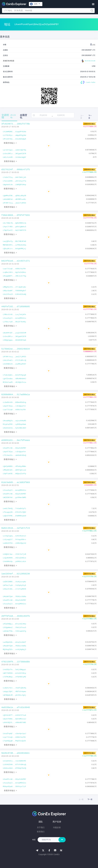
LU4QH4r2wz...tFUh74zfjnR (14, 554)
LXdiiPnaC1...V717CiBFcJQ (14, 360)
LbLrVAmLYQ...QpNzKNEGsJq (14, 223)
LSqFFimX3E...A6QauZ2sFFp (14, 474)
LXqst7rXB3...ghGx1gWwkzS (14, 227)
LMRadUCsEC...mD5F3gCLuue (14, 470)
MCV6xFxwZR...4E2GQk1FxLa (14, 382)
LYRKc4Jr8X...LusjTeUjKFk (14, 315)
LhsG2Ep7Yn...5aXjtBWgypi (14, 670)
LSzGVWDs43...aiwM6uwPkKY (14, 364)
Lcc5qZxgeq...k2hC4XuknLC (14, 536)
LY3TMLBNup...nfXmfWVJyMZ (14, 677)
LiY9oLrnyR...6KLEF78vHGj (14, 322)
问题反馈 (57, 827)
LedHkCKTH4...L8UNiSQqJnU (14, 543)
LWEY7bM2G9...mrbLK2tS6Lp (14, 673)
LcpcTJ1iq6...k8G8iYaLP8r (14, 269)
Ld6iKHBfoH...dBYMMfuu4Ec (14, 199)
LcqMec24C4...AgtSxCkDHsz (14, 272)
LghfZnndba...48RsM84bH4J (14, 379)
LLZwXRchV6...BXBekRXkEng (14, 402)
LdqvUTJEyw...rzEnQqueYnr (14, 406)
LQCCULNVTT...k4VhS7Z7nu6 (14, 715)
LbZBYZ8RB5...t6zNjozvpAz (14, 582)
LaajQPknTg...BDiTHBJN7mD (14, 241)
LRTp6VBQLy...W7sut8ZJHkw (14, 624)
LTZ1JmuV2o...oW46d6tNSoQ (14, 455)
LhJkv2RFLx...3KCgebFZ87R (14, 154)
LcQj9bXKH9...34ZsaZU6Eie (14, 558)
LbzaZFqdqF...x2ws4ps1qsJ (14, 734)
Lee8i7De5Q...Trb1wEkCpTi (14, 509)
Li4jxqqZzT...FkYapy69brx (14, 540)
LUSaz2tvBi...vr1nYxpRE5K (14, 589)
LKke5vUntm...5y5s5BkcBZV (14, 428)
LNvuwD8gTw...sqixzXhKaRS (14, 421)
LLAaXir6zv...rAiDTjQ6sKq (14, 688)
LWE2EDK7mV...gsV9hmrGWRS (14, 498)
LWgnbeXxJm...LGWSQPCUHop (14, 185)
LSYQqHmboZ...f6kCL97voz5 (14, 628)
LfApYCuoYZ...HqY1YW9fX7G (14, 230)
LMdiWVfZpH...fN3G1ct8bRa (14, 597)
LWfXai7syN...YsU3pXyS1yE (14, 585)
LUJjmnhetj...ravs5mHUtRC (14, 761)
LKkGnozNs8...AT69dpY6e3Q (14, 768)
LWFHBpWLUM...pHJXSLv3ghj (14, 695)
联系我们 (41, 832)
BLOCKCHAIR (88, 61)
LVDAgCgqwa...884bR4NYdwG (14, 340)
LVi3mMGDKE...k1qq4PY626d (14, 132)
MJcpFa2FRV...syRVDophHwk (14, 424)
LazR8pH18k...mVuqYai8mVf (14, 642)
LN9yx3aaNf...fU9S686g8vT (14, 291)
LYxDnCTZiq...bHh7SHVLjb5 (14, 177)
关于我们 (41, 827)
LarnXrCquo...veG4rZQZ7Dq (14, 150)
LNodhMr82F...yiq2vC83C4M (14, 333)
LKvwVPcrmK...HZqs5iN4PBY (14, 448)
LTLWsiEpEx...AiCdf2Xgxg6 (14, 375)
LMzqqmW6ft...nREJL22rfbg (14, 276)
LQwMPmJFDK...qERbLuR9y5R (14, 196)
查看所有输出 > (10, 161)
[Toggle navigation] (93, 4)
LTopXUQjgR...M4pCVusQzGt (14, 741)
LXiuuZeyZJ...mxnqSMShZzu (14, 318)
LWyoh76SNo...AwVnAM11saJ (14, 719)
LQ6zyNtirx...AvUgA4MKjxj (14, 249)
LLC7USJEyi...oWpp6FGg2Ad (14, 135)
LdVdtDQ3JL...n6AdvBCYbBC (14, 723)
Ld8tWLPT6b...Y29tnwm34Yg (14, 631)
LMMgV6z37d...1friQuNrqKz (14, 287)
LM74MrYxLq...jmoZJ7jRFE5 (14, 203)
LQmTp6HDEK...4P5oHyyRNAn (14, 466)
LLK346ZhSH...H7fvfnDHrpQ (14, 765)
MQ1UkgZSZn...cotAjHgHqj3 (14, 650)
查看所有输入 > (10, 143)
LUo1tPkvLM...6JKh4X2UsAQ (14, 294)
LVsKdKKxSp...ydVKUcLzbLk (14, 562)
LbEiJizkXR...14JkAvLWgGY (14, 157)
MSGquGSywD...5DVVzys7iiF (14, 787)
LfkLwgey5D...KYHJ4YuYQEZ (14, 512)
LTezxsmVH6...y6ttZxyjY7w (14, 181)
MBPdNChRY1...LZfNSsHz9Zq (14, 245)
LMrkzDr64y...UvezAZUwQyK (14, 139)
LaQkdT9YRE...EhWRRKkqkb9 (14, 516)
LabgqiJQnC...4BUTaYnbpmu (14, 692)
